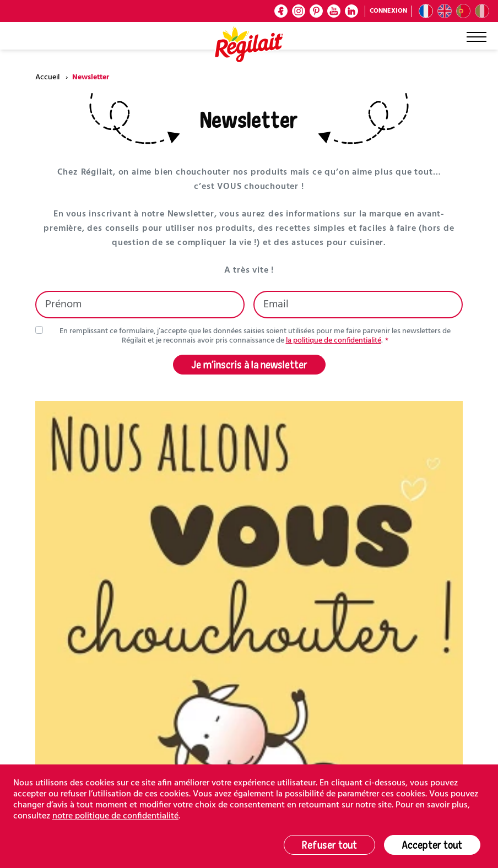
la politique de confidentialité (334, 341)
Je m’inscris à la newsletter (249, 364)
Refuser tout (329, 845)
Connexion (388, 11)
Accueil (47, 77)
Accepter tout (432, 845)
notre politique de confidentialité (115, 816)
